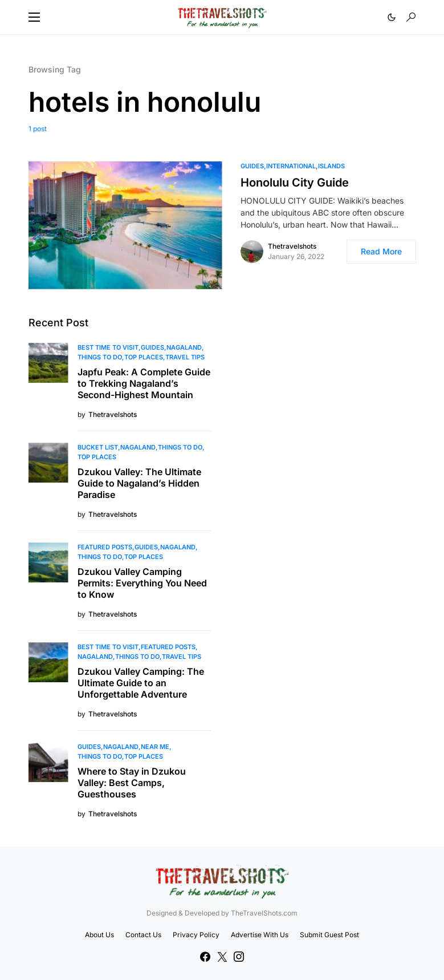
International (291, 166)
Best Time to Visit (108, 347)
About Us (99, 935)
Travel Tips (185, 357)
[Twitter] (222, 957)
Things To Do (100, 357)
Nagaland (184, 347)
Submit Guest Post (329, 935)
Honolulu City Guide (295, 183)
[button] (34, 17)
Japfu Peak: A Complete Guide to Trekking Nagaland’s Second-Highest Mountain (144, 383)
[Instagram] (239, 957)
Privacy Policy (196, 935)
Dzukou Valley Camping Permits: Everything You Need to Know (142, 583)
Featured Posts (105, 547)
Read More (381, 251)
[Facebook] (205, 957)
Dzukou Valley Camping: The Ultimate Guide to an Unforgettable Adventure (141, 683)
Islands (331, 166)
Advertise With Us (260, 935)
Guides (252, 166)
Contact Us (143, 935)
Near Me (155, 747)
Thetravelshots (292, 246)
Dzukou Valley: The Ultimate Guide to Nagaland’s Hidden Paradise (139, 483)
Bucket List (98, 447)
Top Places (144, 357)
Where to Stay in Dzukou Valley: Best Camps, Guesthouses (132, 783)
